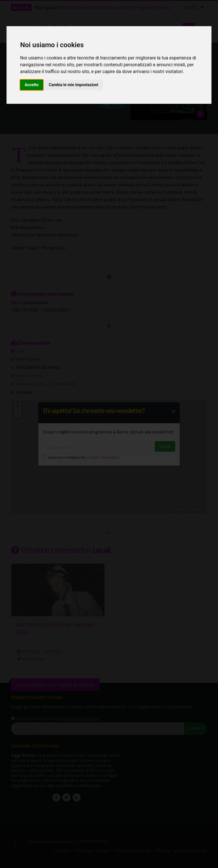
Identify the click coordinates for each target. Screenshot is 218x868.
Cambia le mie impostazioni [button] (74, 85)
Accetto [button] (32, 85)
